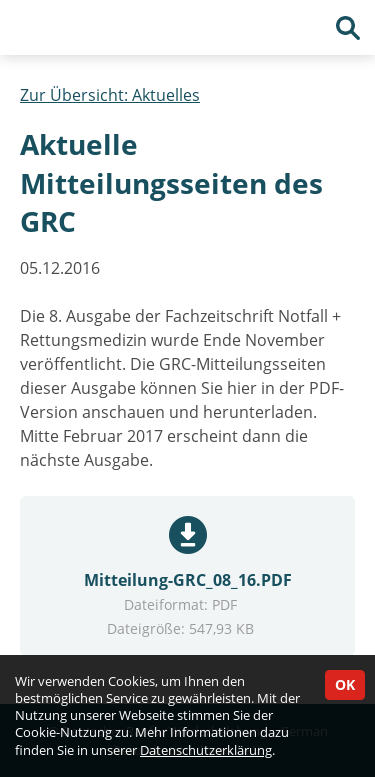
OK (345, 684)
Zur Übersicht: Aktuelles (110, 95)
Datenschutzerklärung (206, 750)
